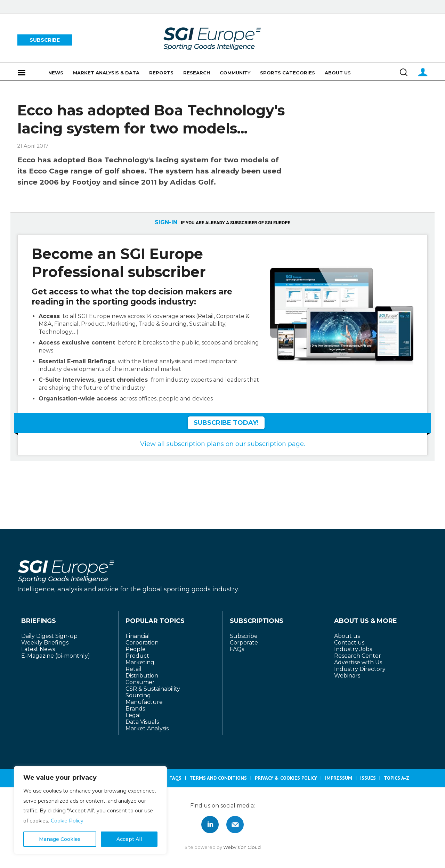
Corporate (244, 643)
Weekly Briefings (45, 643)
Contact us (349, 643)
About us (347, 636)
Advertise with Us (358, 662)
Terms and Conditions (218, 778)
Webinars (347, 676)
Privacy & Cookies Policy (286, 778)
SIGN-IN (166, 222)
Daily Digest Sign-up (49, 636)
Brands (135, 709)
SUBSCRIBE (45, 40)
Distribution (142, 676)
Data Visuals (142, 722)
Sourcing (138, 695)
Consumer (140, 682)
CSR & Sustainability (153, 689)
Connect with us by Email (235, 825)
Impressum (339, 778)
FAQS (175, 778)
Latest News (38, 649)
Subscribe (244, 636)
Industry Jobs (353, 649)
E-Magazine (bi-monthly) (56, 656)
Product (137, 656)
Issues (368, 778)
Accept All (129, 839)
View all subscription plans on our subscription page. (222, 444)
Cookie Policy (67, 821)
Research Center (358, 656)
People (136, 649)
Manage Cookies (60, 839)
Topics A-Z (397, 778)
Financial (138, 636)
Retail (133, 669)
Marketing (140, 662)
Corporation (142, 643)
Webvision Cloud (242, 847)
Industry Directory (360, 669)
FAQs (237, 649)
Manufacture (144, 702)
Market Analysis (147, 728)
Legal (133, 715)
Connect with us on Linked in (210, 825)
